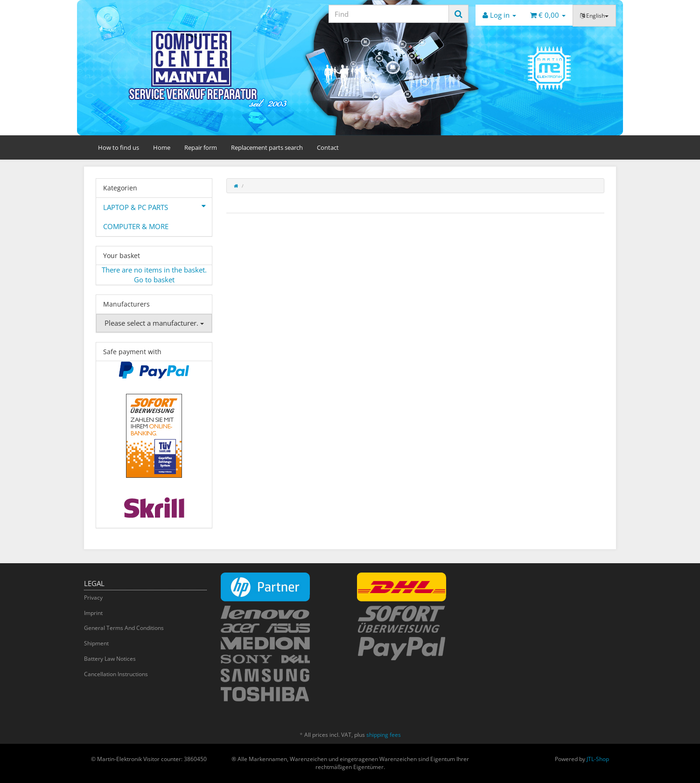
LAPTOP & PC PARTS (157, 206)
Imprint (93, 613)
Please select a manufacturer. (154, 323)
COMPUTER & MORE (136, 226)
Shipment (96, 643)
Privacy (93, 598)
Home (162, 147)
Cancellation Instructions (116, 674)
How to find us (119, 147)
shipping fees (384, 735)
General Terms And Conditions (124, 628)
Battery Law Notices (110, 659)
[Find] (389, 14)
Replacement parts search (267, 147)
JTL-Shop (598, 759)
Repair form (201, 147)
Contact (328, 147)
